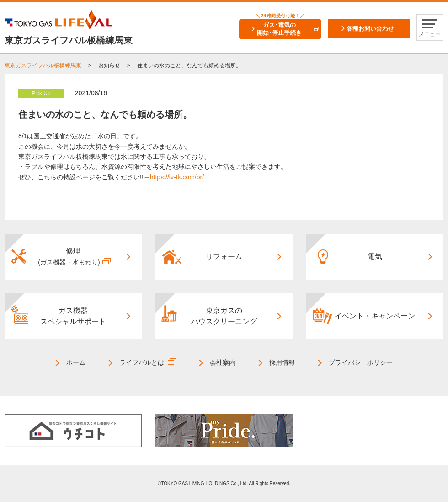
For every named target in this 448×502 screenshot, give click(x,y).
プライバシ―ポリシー (361, 362)
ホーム (76, 362)
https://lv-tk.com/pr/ (177, 177)
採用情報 (282, 362)
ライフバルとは (142, 362)
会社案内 (223, 362)
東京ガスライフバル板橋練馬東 (43, 65)
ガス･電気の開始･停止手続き (279, 29)
